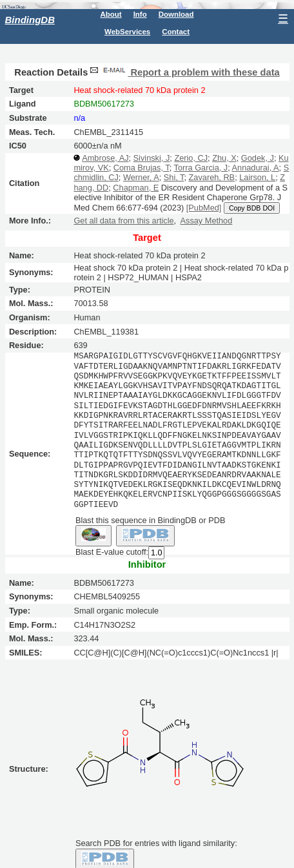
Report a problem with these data (183, 72)
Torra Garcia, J (201, 168)
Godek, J (258, 158)
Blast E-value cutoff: (112, 551)
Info (140, 14)
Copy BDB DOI (252, 208)
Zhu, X (224, 158)
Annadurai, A (256, 168)
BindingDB (30, 20)
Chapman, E (136, 188)
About (111, 14)
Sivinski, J (152, 158)
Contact (176, 32)
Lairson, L (257, 177)
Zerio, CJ (191, 158)
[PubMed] (204, 208)
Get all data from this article (123, 221)
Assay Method (207, 221)
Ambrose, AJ (105, 158)
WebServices (127, 32)
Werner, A (141, 177)
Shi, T (174, 177)
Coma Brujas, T (142, 168)
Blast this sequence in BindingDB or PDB (150, 520)
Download (176, 14)
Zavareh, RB (212, 177)
